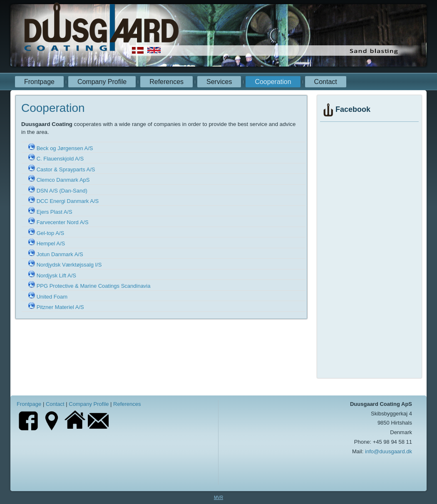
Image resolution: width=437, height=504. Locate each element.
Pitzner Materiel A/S (60, 307)
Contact (326, 82)
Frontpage (39, 82)
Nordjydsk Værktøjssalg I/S (69, 265)
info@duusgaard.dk (389, 451)
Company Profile (102, 82)
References (166, 82)
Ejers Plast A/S (55, 212)
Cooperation (273, 82)
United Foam (52, 297)
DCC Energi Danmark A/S (68, 201)
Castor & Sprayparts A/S (66, 169)
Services (219, 82)
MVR (218, 498)
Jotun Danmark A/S (60, 254)
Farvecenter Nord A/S (63, 222)
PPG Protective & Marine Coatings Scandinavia (94, 286)
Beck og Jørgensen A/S (65, 148)
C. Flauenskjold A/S (60, 159)
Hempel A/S (51, 243)
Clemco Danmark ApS (63, 180)
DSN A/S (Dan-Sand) (62, 191)
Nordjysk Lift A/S (56, 275)
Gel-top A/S (50, 233)
